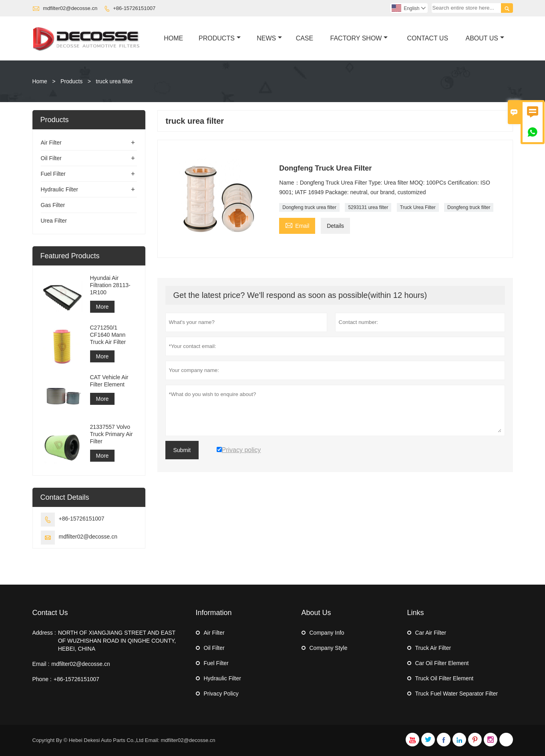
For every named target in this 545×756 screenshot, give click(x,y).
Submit (182, 450)
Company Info (327, 633)
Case (305, 38)
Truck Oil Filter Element (444, 678)
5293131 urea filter (368, 207)
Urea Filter (54, 221)
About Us (485, 38)
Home (173, 38)
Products (220, 38)
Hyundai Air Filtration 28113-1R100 (110, 285)
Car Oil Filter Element (442, 663)
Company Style (329, 648)
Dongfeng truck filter (469, 207)
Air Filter (51, 143)
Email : (41, 664)
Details (335, 226)
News (269, 38)
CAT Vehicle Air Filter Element (109, 381)
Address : (44, 633)
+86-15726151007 (134, 8)
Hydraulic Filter (59, 189)
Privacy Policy (221, 694)
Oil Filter (51, 158)
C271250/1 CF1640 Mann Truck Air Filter (108, 335)
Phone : (42, 679)
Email (297, 225)
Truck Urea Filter (418, 207)
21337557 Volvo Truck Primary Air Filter (112, 434)
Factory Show (359, 38)
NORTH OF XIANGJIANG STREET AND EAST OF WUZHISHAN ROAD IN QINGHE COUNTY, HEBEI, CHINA (117, 641)
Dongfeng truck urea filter (309, 207)
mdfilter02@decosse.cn (70, 8)
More (103, 307)
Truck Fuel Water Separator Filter (457, 694)
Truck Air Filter (433, 648)
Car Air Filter (431, 633)
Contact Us (428, 38)
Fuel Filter (53, 174)
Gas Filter (53, 205)
